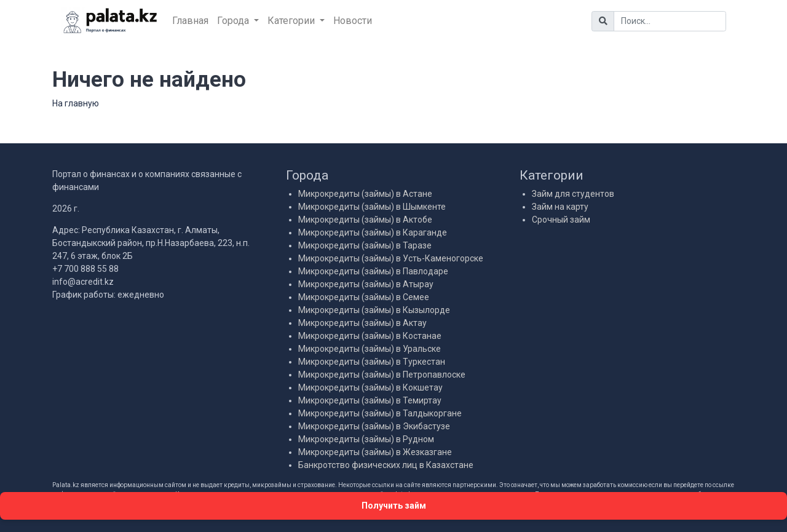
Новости (353, 21)
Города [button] (234, 21)
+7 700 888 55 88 (85, 269)
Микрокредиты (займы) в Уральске (370, 349)
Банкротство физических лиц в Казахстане (386, 465)
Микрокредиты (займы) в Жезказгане (375, 452)
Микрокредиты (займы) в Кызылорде (374, 310)
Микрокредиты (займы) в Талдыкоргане (380, 413)
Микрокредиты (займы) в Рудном (366, 439)
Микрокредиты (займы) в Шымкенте (372, 207)
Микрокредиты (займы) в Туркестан (372, 362)
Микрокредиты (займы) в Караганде (373, 232)
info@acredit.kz (83, 282)
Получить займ (394, 506)
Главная (190, 21)
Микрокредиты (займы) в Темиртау (370, 400)
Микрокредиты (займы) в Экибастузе (374, 426)
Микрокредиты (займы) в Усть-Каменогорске (391, 258)
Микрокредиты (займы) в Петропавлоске (382, 375)
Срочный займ (561, 220)
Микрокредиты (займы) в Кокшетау (370, 387)
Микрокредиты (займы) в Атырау (366, 284)
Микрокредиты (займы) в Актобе (365, 220)
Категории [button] (292, 21)
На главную (76, 103)
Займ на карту (560, 207)
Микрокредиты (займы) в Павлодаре (373, 271)
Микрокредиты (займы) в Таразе (365, 245)
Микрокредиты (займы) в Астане (365, 194)
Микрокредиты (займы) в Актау (362, 323)
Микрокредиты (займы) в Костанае (370, 336)
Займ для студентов (573, 194)
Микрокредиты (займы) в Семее (364, 297)
